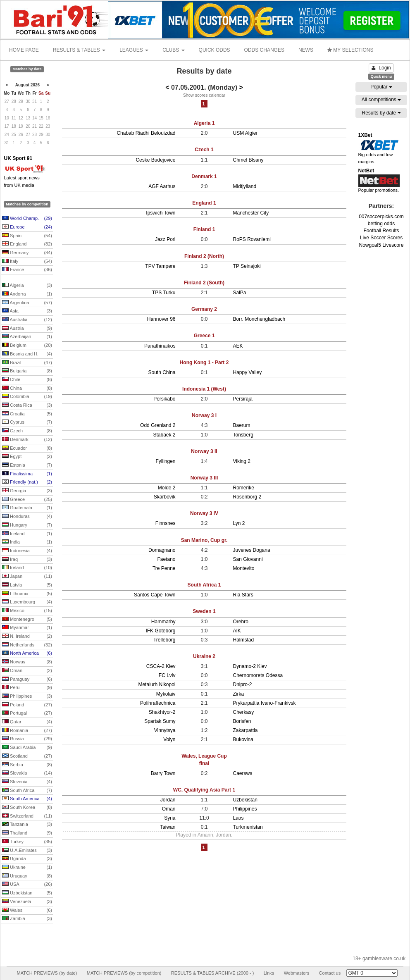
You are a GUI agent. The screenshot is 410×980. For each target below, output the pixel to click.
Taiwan (168, 827)
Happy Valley (248, 372)
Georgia (27, 491)
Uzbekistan (27, 893)
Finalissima (27, 474)
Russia (27, 739)
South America (27, 799)
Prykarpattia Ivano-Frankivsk (265, 703)
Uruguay (27, 876)
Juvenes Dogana (252, 550)
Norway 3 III (204, 478)
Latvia (27, 585)
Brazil (27, 363)
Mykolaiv (166, 694)
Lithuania (27, 594)
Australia (27, 320)
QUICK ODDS (215, 50)
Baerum (242, 425)
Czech (27, 431)
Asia (27, 311)
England (27, 244)
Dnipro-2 (243, 684)
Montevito (244, 568)
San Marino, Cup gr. (204, 540)
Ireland (27, 568)
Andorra (27, 294)
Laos (238, 818)
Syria (170, 818)
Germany (27, 253)
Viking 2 (242, 461)
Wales (27, 911)
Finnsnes (166, 523)
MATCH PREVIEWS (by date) (47, 973)
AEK (238, 346)
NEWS (306, 50)
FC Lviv (167, 675)
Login (381, 68)
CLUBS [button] (173, 50)
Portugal (27, 713)
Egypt (27, 457)
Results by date (381, 113)
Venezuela (27, 902)
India (27, 542)
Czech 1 (204, 150)
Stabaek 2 (164, 435)
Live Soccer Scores (381, 238)
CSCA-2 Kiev (161, 666)
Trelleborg (164, 640)
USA (27, 885)
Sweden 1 (204, 611)
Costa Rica (27, 405)
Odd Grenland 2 (158, 425)
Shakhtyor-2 (162, 712)
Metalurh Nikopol (157, 684)
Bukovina (243, 739)
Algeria (27, 286)
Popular (381, 87)
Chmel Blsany (248, 160)
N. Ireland (27, 637)
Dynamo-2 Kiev (250, 666)
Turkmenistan (248, 827)
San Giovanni (248, 559)
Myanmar (27, 628)
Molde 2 (167, 488)
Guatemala (27, 508)
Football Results (381, 231)
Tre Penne (164, 568)
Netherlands (27, 645)
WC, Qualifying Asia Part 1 (204, 790)
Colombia (27, 397)
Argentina (27, 303)
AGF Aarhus (162, 186)
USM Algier (246, 133)
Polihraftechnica (158, 703)
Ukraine (27, 868)
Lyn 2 (239, 523)
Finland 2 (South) (204, 283)
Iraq (27, 560)
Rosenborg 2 (247, 497)
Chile (27, 380)
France (27, 270)
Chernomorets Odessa (258, 675)
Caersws (243, 773)
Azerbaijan (27, 337)
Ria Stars (243, 595)
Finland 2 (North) (204, 256)
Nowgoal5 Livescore (381, 245)
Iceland (27, 534)
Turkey (27, 842)
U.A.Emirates (27, 851)
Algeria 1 (204, 123)
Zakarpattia (246, 730)
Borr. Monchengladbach (259, 319)
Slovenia (27, 782)
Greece (27, 500)
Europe (27, 227)
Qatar (27, 722)
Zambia (27, 919)
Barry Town (163, 773)
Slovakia (27, 773)
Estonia (27, 465)
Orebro (241, 622)
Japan (27, 577)
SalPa (240, 293)
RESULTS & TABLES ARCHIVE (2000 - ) (213, 973)
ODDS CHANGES (264, 50)
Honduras (27, 517)
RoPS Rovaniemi (252, 239)
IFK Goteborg (160, 631)
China (27, 389)
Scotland (27, 756)
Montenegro (27, 620)
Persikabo (164, 399)
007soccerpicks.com (381, 217)
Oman (27, 671)
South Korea (27, 808)
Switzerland (27, 816)
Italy (27, 262)
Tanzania (27, 825)
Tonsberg (243, 435)
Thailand (27, 833)
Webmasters (297, 973)
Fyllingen (165, 461)
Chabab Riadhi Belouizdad (146, 133)
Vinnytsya (165, 730)
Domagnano (162, 550)
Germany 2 (204, 309)
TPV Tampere (160, 266)
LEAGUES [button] (134, 50)
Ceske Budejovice (155, 160)
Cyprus (27, 422)
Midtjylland (245, 186)
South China (162, 372)
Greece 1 (204, 336)
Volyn (169, 739)
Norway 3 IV (204, 513)
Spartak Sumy (160, 721)
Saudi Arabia (27, 748)
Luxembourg (27, 602)
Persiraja (243, 399)
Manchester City (251, 213)
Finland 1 (204, 229)
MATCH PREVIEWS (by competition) (124, 973)
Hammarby (163, 622)
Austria (27, 329)
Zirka (239, 694)
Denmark (27, 440)
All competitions (381, 100)
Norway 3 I (204, 415)
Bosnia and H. (27, 354)
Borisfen (242, 721)
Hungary (27, 525)
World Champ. (27, 219)
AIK (237, 631)
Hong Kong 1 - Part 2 (204, 362)
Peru (27, 688)
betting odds (381, 224)
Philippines (27, 696)
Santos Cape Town (155, 595)
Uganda (27, 859)
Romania (27, 731)
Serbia (27, 765)
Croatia (27, 414)
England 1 (204, 203)
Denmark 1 (204, 176)
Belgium (27, 346)
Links (269, 973)
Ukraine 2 (204, 656)
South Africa (27, 791)
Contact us (330, 973)
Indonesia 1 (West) (204, 389)
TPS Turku (164, 293)
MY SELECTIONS (350, 50)
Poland (27, 705)
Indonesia (27, 551)
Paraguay (27, 680)
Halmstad (244, 640)
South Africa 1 (204, 585)
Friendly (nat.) (27, 482)
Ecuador (27, 448)
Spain (27, 236)
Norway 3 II (204, 451)
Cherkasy (244, 712)
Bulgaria (27, 371)
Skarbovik (165, 497)
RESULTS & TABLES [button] (79, 50)
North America (27, 653)
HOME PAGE (24, 50)
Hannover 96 (161, 319)
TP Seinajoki (247, 266)
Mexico (27, 611)
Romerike (244, 488)
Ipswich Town (161, 213)
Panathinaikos (160, 346)
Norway (27, 662)
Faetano (166, 559)
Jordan (168, 800)
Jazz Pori (165, 239)
